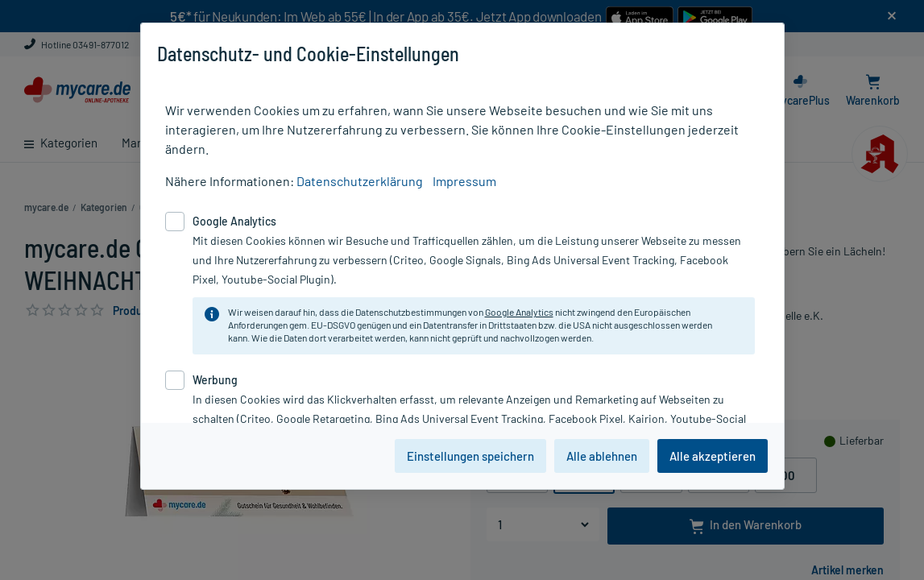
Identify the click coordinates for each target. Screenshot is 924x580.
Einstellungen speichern (470, 456)
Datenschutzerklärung (360, 181)
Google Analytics (519, 312)
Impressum (464, 181)
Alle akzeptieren (713, 456)
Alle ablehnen (602, 456)
